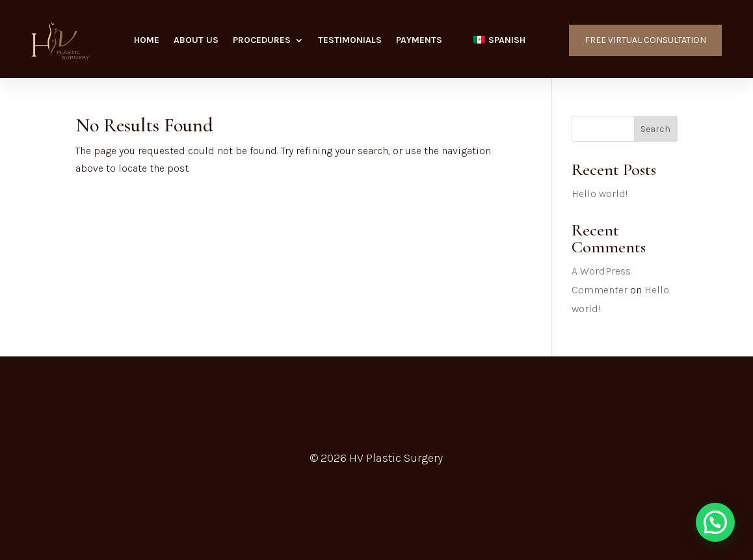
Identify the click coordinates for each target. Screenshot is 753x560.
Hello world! (600, 193)
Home (147, 41)
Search (655, 129)
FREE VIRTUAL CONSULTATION (645, 40)
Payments (419, 41)
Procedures (262, 41)
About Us (196, 41)
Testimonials (350, 41)
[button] (715, 522)
